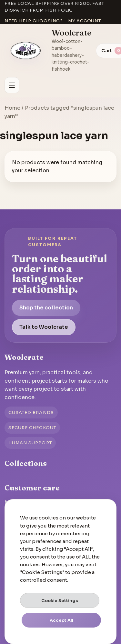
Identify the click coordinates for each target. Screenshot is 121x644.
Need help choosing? (34, 21)
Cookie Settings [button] (60, 601)
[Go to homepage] (26, 51)
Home (12, 108)
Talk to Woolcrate (44, 327)
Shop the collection (46, 308)
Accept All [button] (61, 620)
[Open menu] (12, 85)
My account (85, 21)
